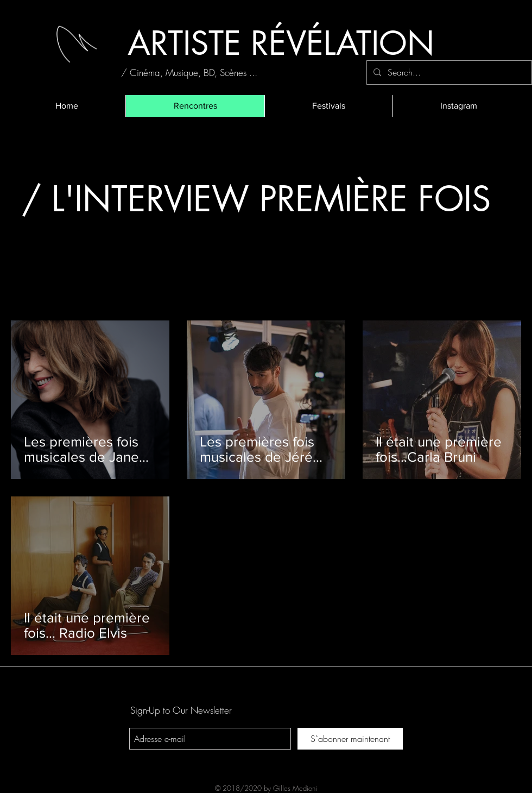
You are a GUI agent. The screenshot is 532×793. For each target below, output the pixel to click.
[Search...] (448, 73)
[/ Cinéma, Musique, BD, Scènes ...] (189, 73)
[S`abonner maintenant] (350, 739)
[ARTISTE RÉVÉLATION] (281, 43)
